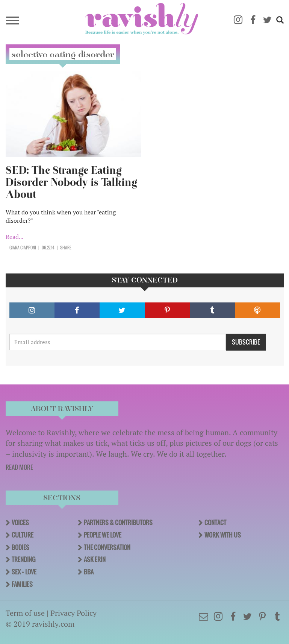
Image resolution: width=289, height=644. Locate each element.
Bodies (20, 547)
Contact (215, 522)
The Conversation (107, 547)
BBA (89, 572)
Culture (23, 535)
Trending (23, 559)
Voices (20, 522)
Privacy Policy (73, 613)
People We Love (103, 535)
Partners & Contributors (118, 522)
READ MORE (19, 467)
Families (22, 584)
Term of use (25, 613)
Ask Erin (95, 559)
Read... (14, 237)
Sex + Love (24, 572)
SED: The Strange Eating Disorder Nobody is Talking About (71, 182)
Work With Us (223, 535)
